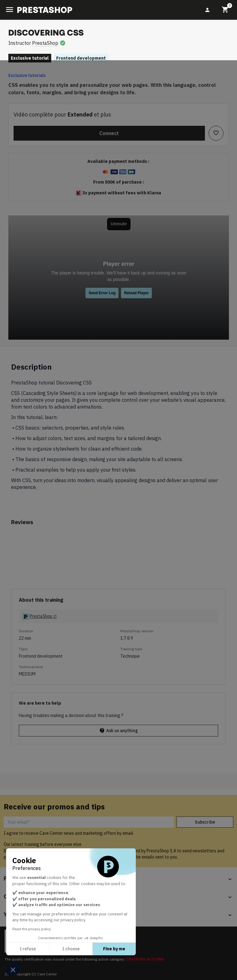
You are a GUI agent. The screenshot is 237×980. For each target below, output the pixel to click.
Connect (109, 133)
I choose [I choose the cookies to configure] (71, 949)
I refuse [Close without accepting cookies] (28, 949)
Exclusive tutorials (27, 75)
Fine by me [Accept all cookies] (114, 949)
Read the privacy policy (32, 929)
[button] (13, 969)
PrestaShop (45, 43)
